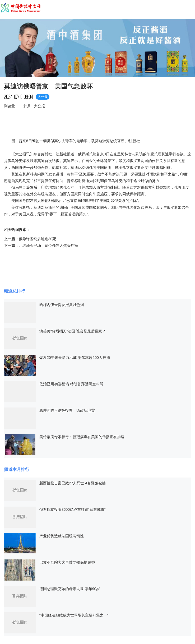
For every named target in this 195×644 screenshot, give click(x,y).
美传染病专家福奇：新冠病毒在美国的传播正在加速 (82, 437)
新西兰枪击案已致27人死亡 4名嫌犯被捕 (73, 483)
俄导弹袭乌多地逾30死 (38, 239)
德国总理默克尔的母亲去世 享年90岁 (70, 589)
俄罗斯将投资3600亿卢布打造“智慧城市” (72, 509)
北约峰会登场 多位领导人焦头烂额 (48, 245)
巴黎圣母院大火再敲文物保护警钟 (67, 562)
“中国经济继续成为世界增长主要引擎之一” (74, 615)
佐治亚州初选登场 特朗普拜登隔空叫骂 (71, 384)
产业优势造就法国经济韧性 (62, 536)
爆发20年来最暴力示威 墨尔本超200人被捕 (75, 358)
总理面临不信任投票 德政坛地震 (67, 410)
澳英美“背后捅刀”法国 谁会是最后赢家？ (73, 331)
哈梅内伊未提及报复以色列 (62, 305)
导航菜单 (189, 8)
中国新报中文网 (21, 8)
